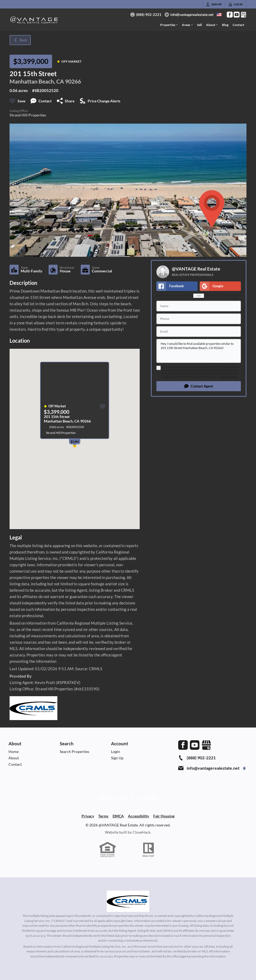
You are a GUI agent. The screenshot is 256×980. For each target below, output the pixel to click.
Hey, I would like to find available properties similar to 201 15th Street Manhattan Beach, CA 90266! (199, 351)
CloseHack (141, 832)
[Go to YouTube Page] (237, 15)
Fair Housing (164, 816)
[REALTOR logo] (149, 850)
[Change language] (219, 15)
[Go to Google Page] (244, 15)
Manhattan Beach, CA (37, 81)
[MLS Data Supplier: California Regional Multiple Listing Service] (128, 901)
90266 (73, 81)
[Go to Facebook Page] (230, 15)
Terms (223, 377)
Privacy (233, 377)
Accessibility (138, 816)
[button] (199, 386)
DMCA (118, 816)
